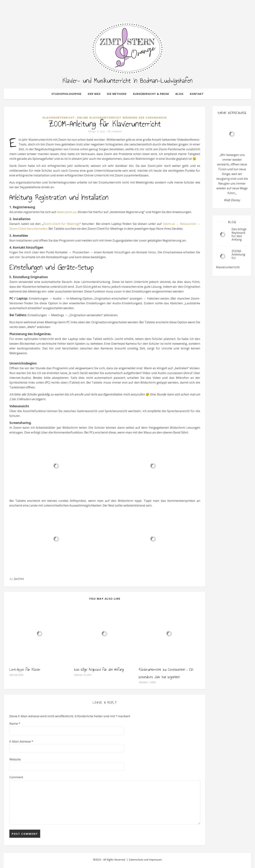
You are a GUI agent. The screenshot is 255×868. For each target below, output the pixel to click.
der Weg (94, 94)
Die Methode (117, 94)
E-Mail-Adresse (21, 741)
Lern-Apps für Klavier (25, 669)
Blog (179, 94)
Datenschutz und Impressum (145, 860)
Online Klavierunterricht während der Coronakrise (122, 118)
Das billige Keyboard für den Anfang (99, 669)
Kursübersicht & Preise (151, 94)
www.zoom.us (67, 212)
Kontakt (197, 94)
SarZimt (19, 579)
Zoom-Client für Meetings (61, 224)
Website (15, 759)
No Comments (115, 131)
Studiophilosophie (66, 94)
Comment (16, 777)
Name (15, 724)
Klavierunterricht (59, 118)
